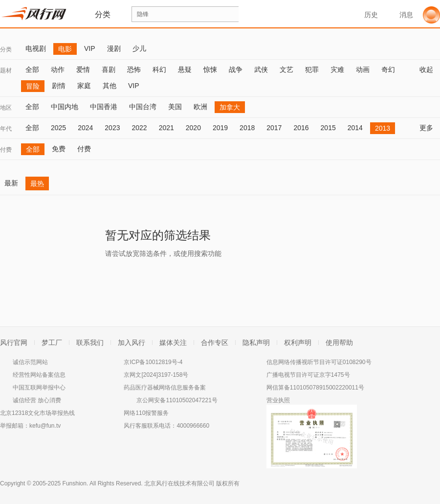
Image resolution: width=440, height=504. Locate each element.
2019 (220, 128)
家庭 (84, 86)
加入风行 (132, 343)
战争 (236, 69)
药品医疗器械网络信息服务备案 (165, 388)
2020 (193, 128)
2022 (139, 128)
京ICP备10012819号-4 (153, 362)
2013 (383, 128)
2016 (301, 128)
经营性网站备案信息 (39, 375)
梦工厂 (52, 343)
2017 (274, 128)
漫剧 (114, 48)
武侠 (261, 69)
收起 (430, 69)
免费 (59, 149)
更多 (430, 128)
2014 (355, 128)
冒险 (33, 86)
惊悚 (210, 69)
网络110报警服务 (146, 413)
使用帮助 (339, 343)
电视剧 (36, 48)
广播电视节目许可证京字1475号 (308, 375)
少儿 (139, 48)
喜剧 (109, 69)
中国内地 (65, 107)
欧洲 (200, 107)
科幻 (159, 69)
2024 (85, 128)
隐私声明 (256, 343)
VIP (90, 48)
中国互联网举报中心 (39, 388)
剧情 (59, 86)
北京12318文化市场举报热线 (37, 413)
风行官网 (14, 343)
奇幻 (388, 69)
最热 (37, 183)
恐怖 (134, 69)
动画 (363, 69)
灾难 (337, 69)
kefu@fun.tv (45, 426)
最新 (11, 183)
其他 (110, 86)
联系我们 (90, 343)
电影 (65, 49)
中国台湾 (143, 107)
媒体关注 (173, 343)
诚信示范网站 (30, 362)
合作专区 (215, 343)
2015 (328, 128)
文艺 (286, 69)
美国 (175, 107)
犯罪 (312, 69)
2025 (58, 128)
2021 (166, 128)
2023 (112, 128)
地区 (6, 108)
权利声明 (298, 343)
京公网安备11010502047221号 (177, 400)
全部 (32, 69)
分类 (6, 49)
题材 (6, 70)
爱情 (83, 69)
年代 (6, 129)
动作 (58, 69)
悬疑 (185, 69)
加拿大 (230, 107)
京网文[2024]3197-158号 (156, 375)
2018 (247, 128)
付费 (6, 150)
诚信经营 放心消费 (37, 400)
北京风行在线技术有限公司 (179, 483)
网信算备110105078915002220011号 (315, 388)
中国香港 (104, 107)
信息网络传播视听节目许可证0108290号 (319, 362)
